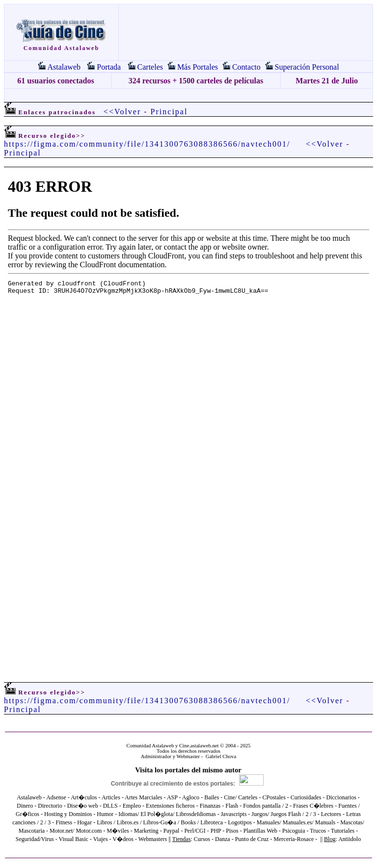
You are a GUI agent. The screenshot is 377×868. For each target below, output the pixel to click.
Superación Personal (307, 67)
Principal (169, 112)
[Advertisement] (188, 95)
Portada (109, 67)
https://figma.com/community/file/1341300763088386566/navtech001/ (147, 144)
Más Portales (198, 67)
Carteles (150, 67)
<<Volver (122, 112)
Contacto (246, 67)
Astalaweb (64, 67)
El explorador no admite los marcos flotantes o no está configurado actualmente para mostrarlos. (188, 412)
